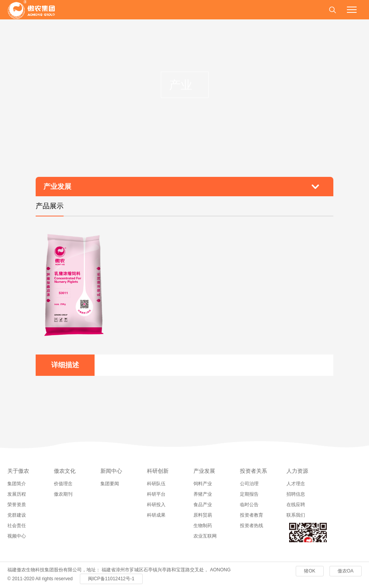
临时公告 (249, 505)
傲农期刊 (63, 494)
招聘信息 (296, 494)
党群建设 (17, 515)
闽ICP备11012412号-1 (111, 579)
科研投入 (156, 505)
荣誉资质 (17, 505)
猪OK (310, 571)
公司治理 (249, 484)
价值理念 (63, 484)
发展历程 (17, 494)
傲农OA (346, 571)
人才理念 (296, 484)
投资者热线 (252, 526)
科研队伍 (156, 484)
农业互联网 (205, 536)
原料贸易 (203, 515)
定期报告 (249, 494)
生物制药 (203, 526)
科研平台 (156, 494)
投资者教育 (252, 515)
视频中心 (17, 536)
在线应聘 (296, 505)
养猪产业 (203, 494)
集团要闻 (110, 484)
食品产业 (203, 505)
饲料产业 (203, 484)
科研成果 (156, 515)
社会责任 (17, 526)
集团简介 (17, 484)
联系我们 (296, 515)
